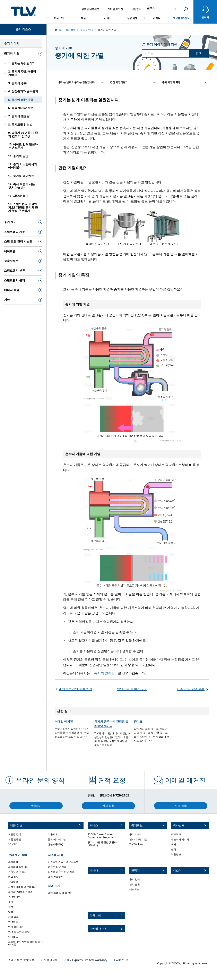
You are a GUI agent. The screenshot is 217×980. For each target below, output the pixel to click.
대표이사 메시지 (180, 839)
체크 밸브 (13, 917)
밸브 (11, 912)
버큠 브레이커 (16, 927)
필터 (11, 902)
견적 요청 (135, 884)
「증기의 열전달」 (104, 673)
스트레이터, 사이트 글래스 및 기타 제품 (26, 943)
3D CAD (13, 844)
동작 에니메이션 (57, 839)
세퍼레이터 (14, 897)
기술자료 (53, 834)
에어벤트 (13, 922)
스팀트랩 (13, 862)
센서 (11, 907)
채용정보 (176, 854)
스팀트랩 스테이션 (18, 867)
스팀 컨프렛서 (56, 877)
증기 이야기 (136, 834)
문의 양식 (135, 879)
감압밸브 (13, 882)
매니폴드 (13, 937)
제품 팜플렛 (15, 839)
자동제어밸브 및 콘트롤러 (22, 887)
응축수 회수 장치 (17, 872)
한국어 (151, 8)
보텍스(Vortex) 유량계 (20, 892)
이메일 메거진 (64, 721)
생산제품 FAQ (55, 844)
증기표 (138, 721)
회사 (174, 844)
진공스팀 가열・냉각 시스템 (63, 862)
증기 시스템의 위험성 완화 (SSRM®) (102, 844)
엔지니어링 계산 (138, 839)
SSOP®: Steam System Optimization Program (101, 836)
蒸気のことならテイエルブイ (23, 11)
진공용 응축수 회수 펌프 (61, 872)
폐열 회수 (13, 877)
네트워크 (134, 889)
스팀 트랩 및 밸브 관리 (60, 893)
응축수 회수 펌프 (57, 867)
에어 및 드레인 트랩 (19, 932)
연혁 (174, 849)
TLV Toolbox (136, 844)
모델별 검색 (15, 834)
